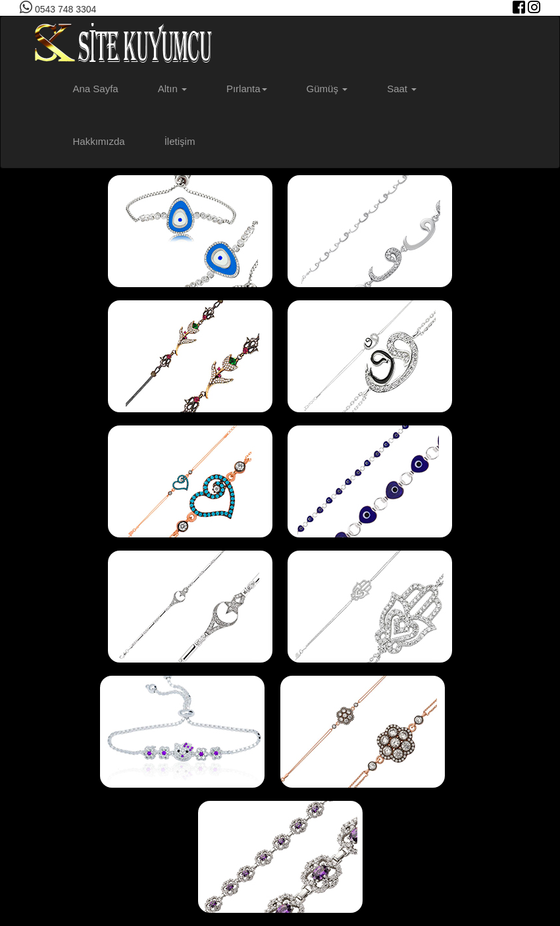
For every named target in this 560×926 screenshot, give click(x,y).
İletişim (180, 141)
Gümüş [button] (327, 89)
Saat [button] (402, 89)
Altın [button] (172, 89)
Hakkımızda (99, 141)
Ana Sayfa (96, 89)
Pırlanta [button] (247, 89)
